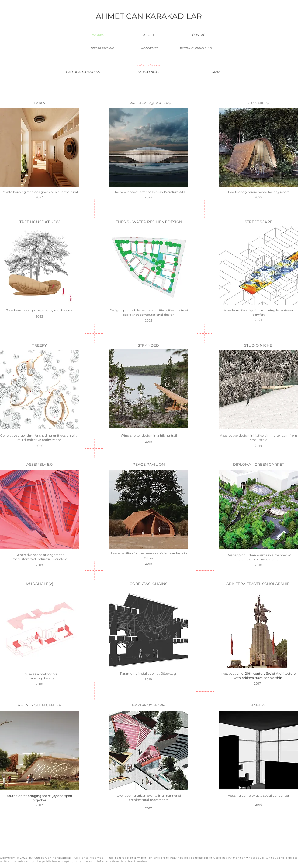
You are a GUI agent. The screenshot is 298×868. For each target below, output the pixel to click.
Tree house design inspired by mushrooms (40, 310)
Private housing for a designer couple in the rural (40, 192)
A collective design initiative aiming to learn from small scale (259, 438)
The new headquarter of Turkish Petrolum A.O (149, 192)
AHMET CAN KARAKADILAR (149, 16)
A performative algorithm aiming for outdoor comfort (258, 313)
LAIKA (40, 103)
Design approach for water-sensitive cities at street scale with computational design (149, 313)
